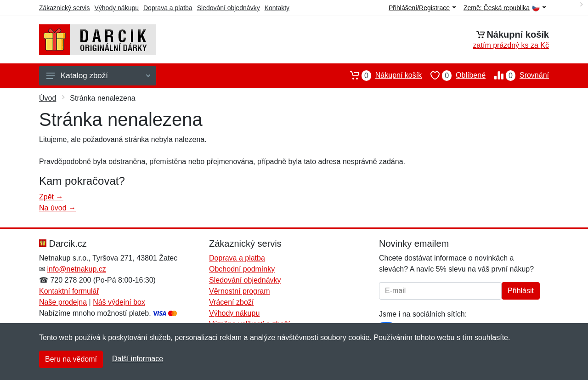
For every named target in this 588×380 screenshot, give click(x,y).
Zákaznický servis (64, 8)
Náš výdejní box (119, 302)
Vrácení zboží (231, 302)
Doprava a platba (168, 8)
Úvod (48, 98)
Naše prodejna (63, 302)
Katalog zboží (98, 76)
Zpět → (51, 197)
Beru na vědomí (71, 359)
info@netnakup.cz (76, 269)
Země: (505, 8)
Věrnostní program (240, 291)
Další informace (138, 359)
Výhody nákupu (116, 8)
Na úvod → (57, 208)
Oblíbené (454, 75)
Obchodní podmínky (242, 269)
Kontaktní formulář (69, 291)
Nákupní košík (382, 75)
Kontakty (277, 8)
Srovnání (517, 75)
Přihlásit (521, 291)
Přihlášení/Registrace (422, 8)
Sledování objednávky (229, 8)
